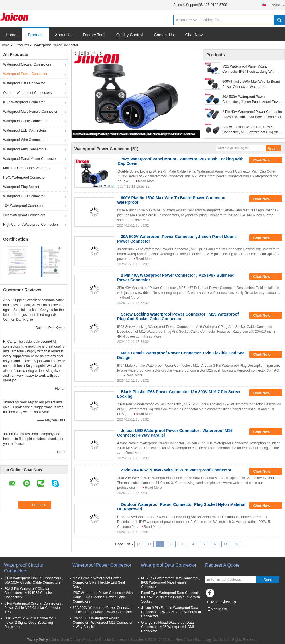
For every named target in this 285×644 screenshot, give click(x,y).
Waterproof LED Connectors (25, 130)
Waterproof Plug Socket (21, 187)
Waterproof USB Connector (24, 196)
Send (268, 580)
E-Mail (213, 602)
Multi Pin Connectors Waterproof (28, 168)
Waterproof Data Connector (24, 83)
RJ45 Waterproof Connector (24, 177)
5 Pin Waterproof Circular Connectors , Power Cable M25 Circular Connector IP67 (34, 608)
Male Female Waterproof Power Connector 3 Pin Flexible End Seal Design (99, 582)
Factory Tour (94, 35)
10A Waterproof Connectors (24, 206)
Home (11, 35)
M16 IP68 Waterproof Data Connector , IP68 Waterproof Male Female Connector (171, 582)
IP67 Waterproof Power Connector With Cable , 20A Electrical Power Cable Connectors (103, 597)
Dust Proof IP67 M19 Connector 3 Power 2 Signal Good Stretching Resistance (30, 623)
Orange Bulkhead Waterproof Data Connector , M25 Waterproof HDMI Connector (167, 627)
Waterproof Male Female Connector (30, 112)
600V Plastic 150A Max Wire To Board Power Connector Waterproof (251, 84)
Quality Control (130, 35)
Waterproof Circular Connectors (27, 64)
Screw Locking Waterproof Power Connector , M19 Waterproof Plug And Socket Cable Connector (136, 134)
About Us (63, 35)
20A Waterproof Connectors (24, 215)
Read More (146, 181)
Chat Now (194, 35)
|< (139, 544)
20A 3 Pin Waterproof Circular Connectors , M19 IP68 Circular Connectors (28, 593)
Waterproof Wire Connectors (25, 140)
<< (149, 544)
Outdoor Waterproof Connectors (27, 93)
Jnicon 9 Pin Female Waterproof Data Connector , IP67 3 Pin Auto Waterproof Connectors (171, 612)
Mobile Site (218, 609)
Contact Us (164, 35)
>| (237, 544)
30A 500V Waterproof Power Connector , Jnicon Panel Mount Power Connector (252, 100)
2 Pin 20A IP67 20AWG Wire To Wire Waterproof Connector (176, 470)
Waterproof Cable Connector (25, 121)
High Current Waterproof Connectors (31, 225)
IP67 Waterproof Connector (24, 102)
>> (226, 544)
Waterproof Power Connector (25, 74)
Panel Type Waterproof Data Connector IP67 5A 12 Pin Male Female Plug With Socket (171, 597)
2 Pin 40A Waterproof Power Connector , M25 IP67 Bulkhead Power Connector (252, 114)
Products (35, 35)
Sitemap (228, 602)
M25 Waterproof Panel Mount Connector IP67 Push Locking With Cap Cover (249, 69)
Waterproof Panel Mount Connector (30, 159)
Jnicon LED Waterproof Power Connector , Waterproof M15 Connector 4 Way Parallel (103, 623)
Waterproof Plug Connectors (25, 149)
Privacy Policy (37, 640)
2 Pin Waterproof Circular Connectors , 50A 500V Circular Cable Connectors (34, 580)
